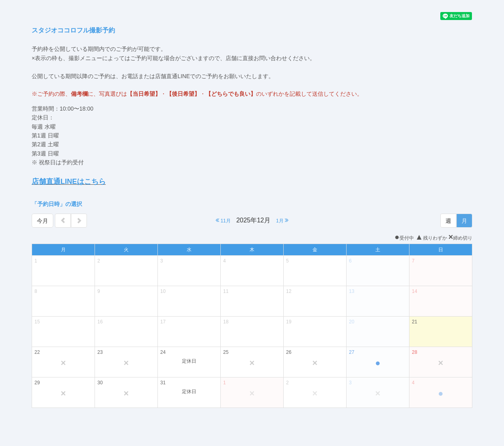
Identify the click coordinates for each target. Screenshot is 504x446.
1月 (282, 220)
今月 (42, 221)
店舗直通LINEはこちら (69, 182)
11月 (223, 220)
